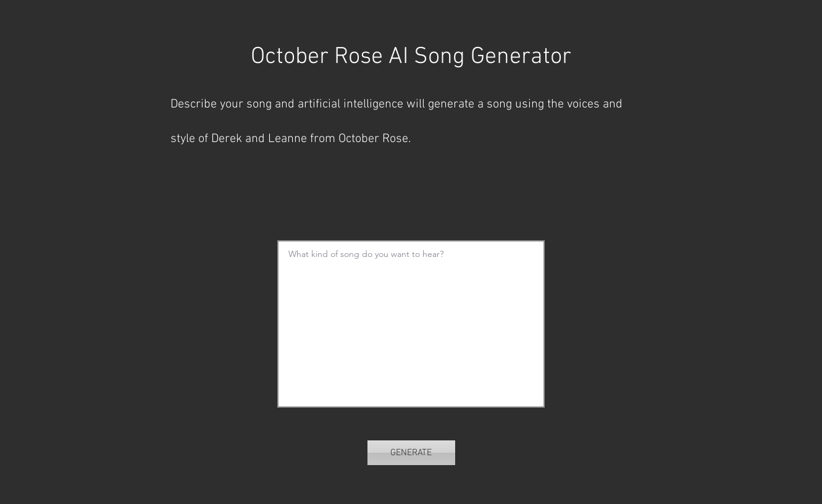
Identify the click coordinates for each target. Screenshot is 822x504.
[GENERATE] (411, 453)
